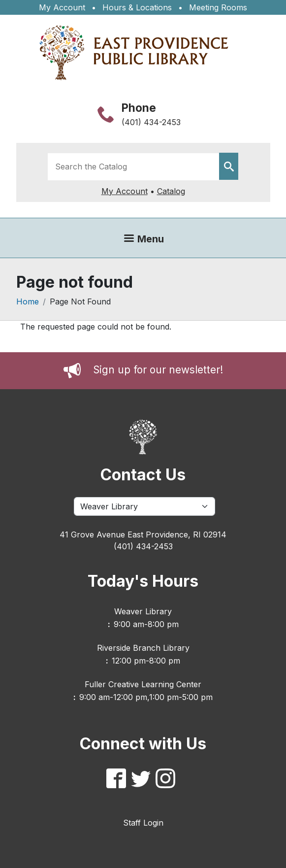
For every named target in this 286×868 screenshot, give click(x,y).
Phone (139, 108)
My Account (62, 7)
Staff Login (143, 823)
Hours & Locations (137, 7)
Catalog (171, 191)
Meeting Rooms (218, 7)
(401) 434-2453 (151, 122)
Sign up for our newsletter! (158, 370)
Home (28, 301)
